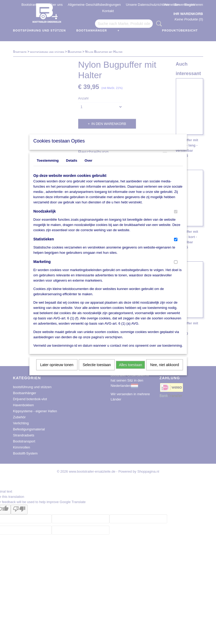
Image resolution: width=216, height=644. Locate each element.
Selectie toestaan (97, 372)
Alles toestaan (130, 372)
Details (72, 167)
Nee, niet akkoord (165, 372)
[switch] (176, 218)
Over (88, 167)
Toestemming (48, 167)
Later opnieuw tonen (57, 372)
